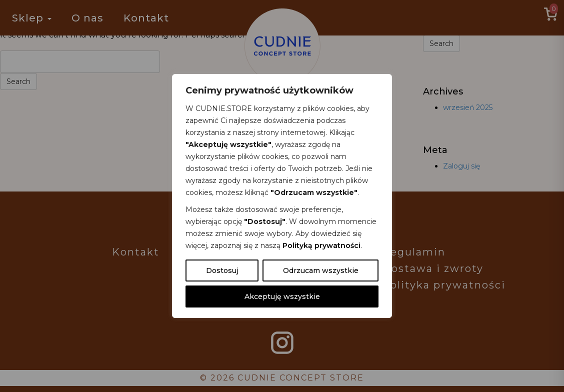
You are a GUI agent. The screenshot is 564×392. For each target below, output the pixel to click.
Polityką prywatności (321, 245)
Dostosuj (222, 270)
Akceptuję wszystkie (282, 296)
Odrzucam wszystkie (321, 270)
